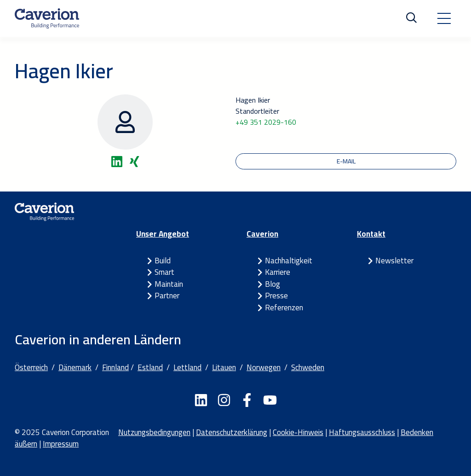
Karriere (278, 272)
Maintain (169, 284)
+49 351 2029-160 (266, 122)
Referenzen (284, 308)
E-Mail (346, 161)
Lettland (187, 367)
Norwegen (264, 367)
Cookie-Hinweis (298, 432)
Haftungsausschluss (362, 432)
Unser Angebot (163, 234)
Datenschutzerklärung (232, 432)
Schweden (308, 367)
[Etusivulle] (47, 18)
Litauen (224, 367)
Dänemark (75, 367)
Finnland (115, 367)
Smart (164, 272)
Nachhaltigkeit (289, 261)
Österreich (31, 367)
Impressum (61, 444)
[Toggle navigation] (444, 18)
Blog (273, 284)
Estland (150, 367)
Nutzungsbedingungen (154, 432)
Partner (167, 296)
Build (163, 261)
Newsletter (394, 261)
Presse (276, 296)
